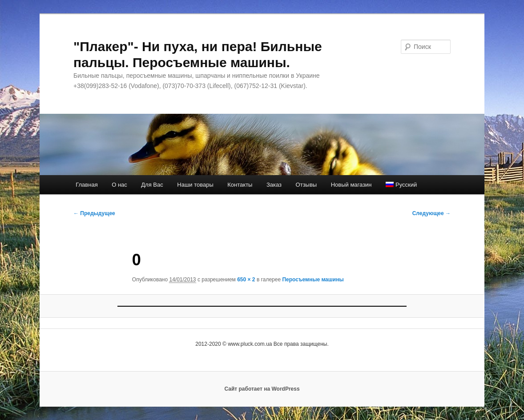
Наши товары (195, 185)
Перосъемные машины (313, 280)
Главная (87, 185)
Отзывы (306, 185)
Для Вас (152, 185)
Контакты (240, 185)
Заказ (274, 185)
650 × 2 (246, 280)
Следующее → (431, 213)
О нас (119, 185)
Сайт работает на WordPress (262, 389)
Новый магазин (351, 185)
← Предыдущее (94, 213)
